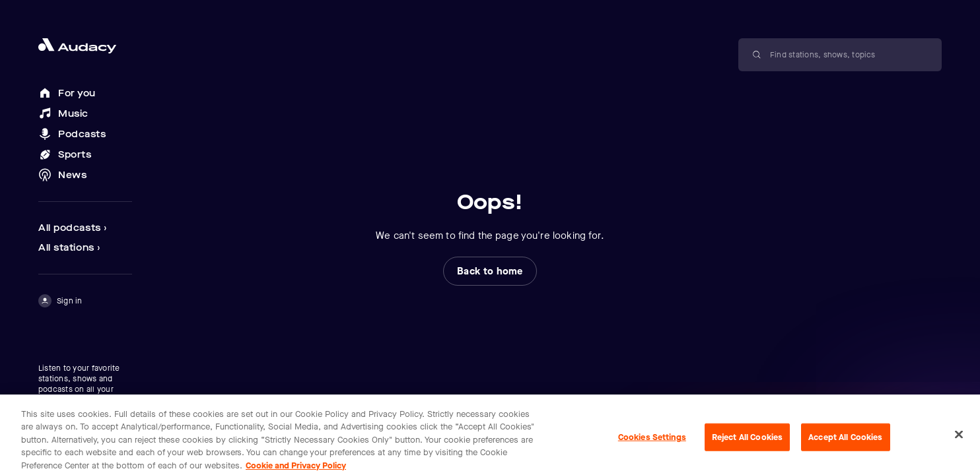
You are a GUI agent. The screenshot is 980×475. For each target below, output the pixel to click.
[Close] (959, 440)
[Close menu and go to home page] (85, 46)
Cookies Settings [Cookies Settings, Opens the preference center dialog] (652, 442)
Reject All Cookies (747, 442)
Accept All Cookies (845, 442)
